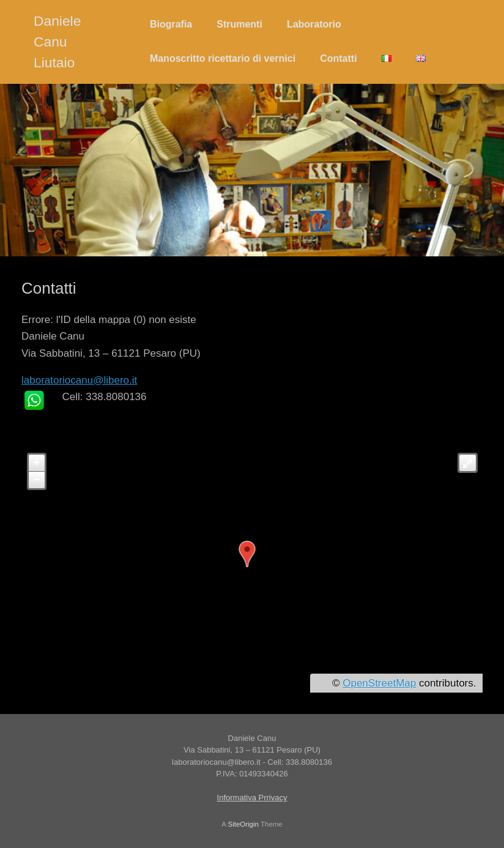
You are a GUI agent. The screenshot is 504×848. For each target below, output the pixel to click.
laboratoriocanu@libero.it (79, 380)
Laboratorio (314, 24)
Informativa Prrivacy (252, 798)
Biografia (171, 24)
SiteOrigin (243, 824)
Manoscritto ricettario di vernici (223, 58)
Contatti (338, 58)
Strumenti (239, 24)
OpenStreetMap (379, 683)
